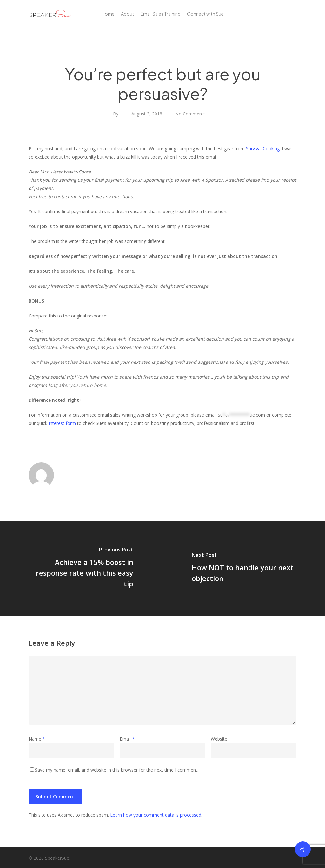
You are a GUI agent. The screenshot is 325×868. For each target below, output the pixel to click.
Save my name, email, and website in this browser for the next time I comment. (117, 770)
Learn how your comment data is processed (156, 815)
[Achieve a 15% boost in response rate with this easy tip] (81, 568)
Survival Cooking (263, 149)
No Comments (190, 114)
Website (219, 739)
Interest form (62, 423)
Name (37, 739)
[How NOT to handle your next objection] (244, 568)
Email (127, 739)
